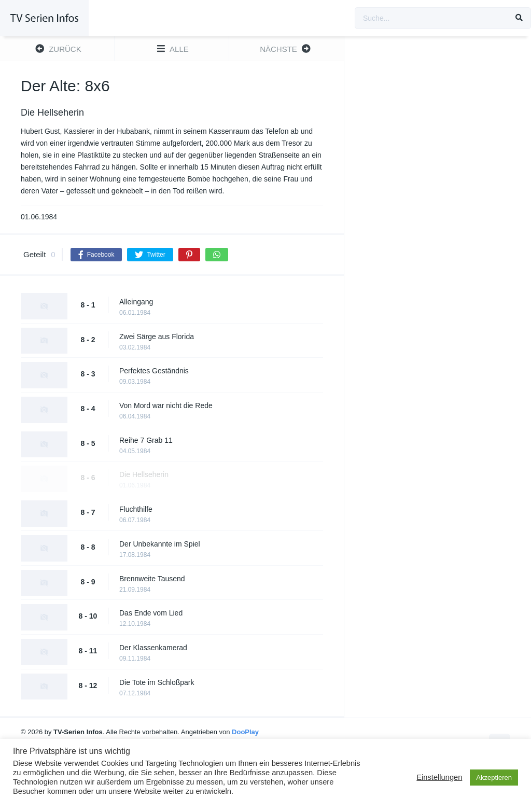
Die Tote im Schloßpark (157, 682)
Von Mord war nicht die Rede (166, 405)
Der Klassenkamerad (153, 648)
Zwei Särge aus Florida (157, 337)
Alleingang (136, 302)
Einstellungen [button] (439, 777)
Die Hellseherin (144, 474)
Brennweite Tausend (152, 579)
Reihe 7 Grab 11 (146, 440)
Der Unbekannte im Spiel (160, 544)
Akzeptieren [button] (494, 778)
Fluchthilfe (136, 509)
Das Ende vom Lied (151, 613)
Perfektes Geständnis (154, 371)
